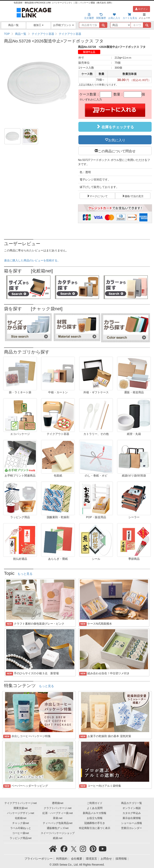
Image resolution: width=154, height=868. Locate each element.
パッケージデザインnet (21, 813)
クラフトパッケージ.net (58, 808)
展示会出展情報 (132, 818)
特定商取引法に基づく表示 (95, 828)
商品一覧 (13, 25)
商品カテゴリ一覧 (132, 803)
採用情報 (121, 859)
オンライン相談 (132, 808)
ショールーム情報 (132, 823)
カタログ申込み (132, 813)
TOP (7, 34)
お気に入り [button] (117, 140)
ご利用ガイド (95, 803)
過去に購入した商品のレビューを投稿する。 (32, 260)
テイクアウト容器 (43, 34)
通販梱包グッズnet (58, 828)
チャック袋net (21, 823)
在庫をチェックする (115, 127)
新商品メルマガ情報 (95, 813)
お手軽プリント (63, 25)
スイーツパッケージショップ (58, 833)
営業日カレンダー (132, 828)
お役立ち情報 (95, 818)
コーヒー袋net (21, 833)
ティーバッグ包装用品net (58, 823)
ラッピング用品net (21, 838)
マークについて (99, 196)
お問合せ (106, 859)
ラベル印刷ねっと (21, 828)
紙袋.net (58, 838)
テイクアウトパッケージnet (21, 803)
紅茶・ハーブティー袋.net (58, 813)
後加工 (39, 25)
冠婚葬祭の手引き (95, 823)
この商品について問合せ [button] (117, 151)
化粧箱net (21, 818)
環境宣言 (91, 859)
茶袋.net (58, 818)
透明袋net (58, 803)
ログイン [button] (141, 9)
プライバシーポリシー (38, 859)
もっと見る (25, 574)
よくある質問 (95, 808)
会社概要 (77, 859)
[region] (77, 34)
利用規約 (62, 859)
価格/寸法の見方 (134, 196)
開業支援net (21, 808)
